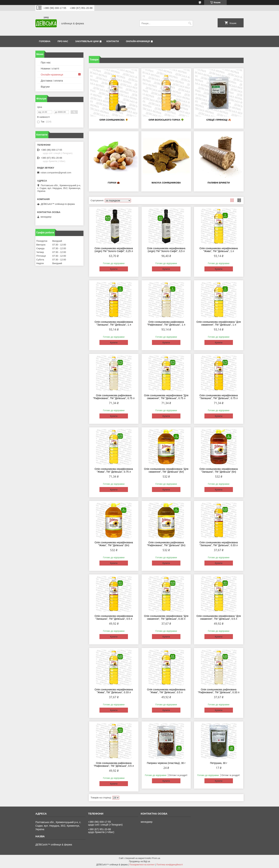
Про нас (63, 41)
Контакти (113, 41)
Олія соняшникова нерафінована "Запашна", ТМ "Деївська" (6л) (219, 470)
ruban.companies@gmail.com (56, 173)
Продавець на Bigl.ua (139, 861)
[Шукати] (190, 23)
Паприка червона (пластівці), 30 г (166, 763)
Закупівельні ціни (87, 41)
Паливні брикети (219, 183)
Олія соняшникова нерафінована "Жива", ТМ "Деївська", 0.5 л (166, 691)
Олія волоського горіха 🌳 (166, 120)
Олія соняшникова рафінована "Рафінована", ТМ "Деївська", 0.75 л (114, 397)
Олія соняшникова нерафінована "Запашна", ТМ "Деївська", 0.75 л (219, 397)
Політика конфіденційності (170, 865)
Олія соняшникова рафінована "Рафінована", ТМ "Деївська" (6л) (166, 544)
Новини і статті (50, 68)
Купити (114, 269)
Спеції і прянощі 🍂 (219, 120)
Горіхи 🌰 (114, 183)
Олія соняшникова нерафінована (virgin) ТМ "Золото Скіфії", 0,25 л (114, 250)
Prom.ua (156, 858)
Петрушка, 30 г (219, 763)
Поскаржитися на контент (142, 865)
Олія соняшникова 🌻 (114, 120)
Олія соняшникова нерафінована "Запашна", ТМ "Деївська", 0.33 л (219, 544)
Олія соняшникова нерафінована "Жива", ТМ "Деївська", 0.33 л (114, 691)
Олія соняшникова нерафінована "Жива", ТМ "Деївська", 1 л (219, 250)
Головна (45, 41)
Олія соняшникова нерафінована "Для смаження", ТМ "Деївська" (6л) (166, 470)
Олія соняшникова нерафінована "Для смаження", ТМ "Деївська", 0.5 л (219, 617)
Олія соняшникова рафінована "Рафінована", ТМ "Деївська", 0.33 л (219, 691)
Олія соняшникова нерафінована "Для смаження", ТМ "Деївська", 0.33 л (166, 617)
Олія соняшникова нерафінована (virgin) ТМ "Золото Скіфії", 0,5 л (166, 250)
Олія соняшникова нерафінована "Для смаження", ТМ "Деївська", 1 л (219, 323)
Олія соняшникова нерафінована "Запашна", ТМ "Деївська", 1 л (114, 323)
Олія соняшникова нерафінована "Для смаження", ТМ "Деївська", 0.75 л (166, 397)
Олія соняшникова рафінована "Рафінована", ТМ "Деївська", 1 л (166, 323)
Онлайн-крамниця (138, 41)
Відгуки (45, 87)
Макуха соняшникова (166, 183)
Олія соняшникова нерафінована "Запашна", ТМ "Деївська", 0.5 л (114, 617)
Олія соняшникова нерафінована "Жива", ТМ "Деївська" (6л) (114, 544)
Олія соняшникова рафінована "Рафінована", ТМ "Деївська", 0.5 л (114, 764)
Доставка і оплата (52, 81)
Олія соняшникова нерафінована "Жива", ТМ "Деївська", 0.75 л (114, 470)
